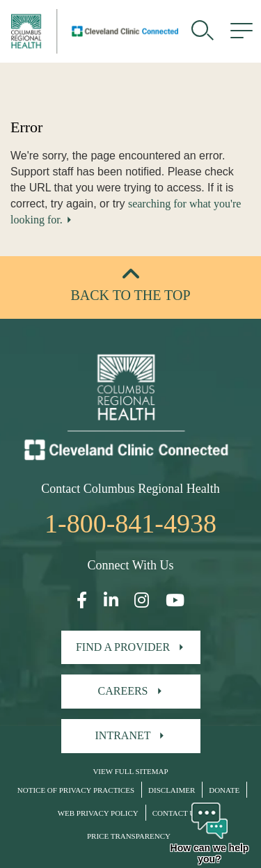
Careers (122, 691)
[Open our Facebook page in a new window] (82, 600)
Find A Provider (123, 647)
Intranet (123, 735)
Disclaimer (172, 790)
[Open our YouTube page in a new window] (175, 600)
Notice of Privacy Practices (76, 790)
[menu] (242, 31)
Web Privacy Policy (98, 813)
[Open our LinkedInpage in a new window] (111, 600)
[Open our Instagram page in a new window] (142, 600)
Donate (224, 790)
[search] (203, 31)
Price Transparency (129, 836)
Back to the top (130, 295)
